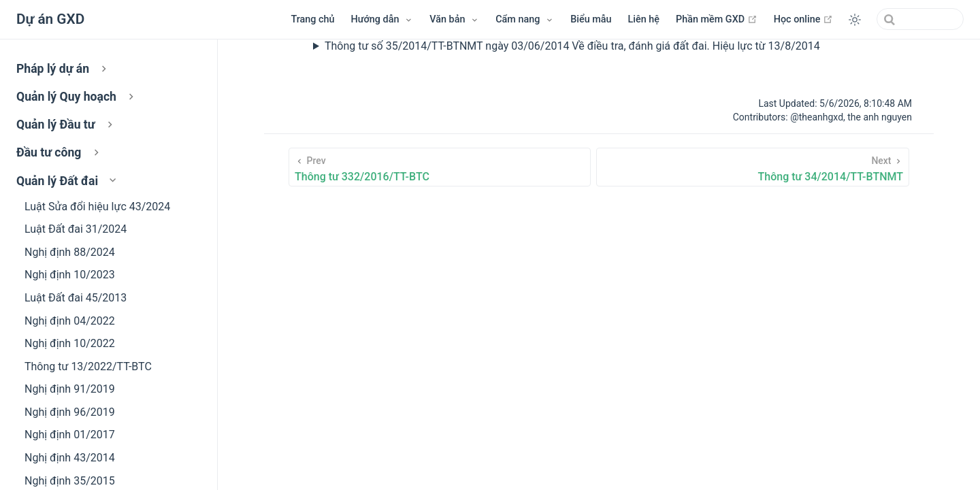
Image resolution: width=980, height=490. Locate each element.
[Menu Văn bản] (454, 20)
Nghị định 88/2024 (70, 252)
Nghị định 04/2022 (70, 321)
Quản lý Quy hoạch (77, 97)
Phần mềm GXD (717, 19)
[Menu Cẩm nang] (525, 20)
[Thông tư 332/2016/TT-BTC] (440, 167)
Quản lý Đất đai (68, 181)
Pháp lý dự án (63, 69)
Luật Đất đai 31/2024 (76, 229)
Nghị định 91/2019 (70, 389)
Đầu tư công (59, 152)
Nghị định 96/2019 (70, 412)
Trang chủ (312, 19)
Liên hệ (644, 19)
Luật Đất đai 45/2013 (76, 298)
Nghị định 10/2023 (70, 275)
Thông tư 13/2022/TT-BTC (88, 366)
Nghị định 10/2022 (70, 343)
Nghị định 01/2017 (70, 435)
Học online (803, 19)
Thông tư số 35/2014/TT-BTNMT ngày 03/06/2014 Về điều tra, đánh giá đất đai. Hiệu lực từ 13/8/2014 (572, 46)
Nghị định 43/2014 (70, 458)
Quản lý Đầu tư (66, 125)
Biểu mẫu (591, 19)
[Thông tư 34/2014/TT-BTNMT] (753, 167)
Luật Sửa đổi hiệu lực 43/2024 (97, 207)
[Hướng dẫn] (382, 20)
